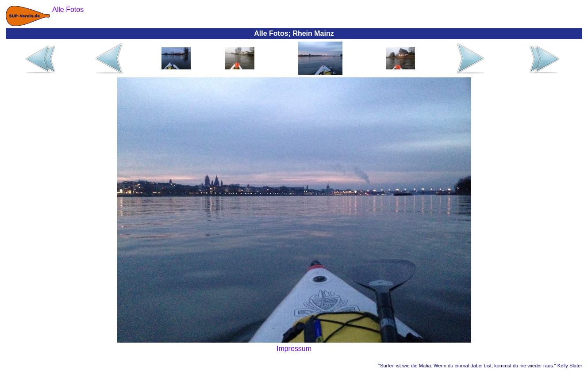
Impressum (294, 349)
